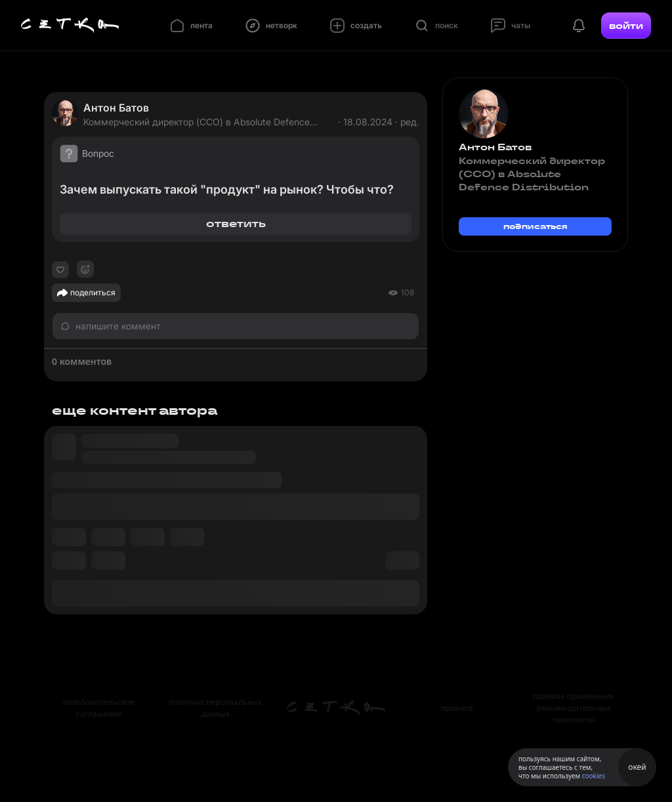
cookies (594, 776)
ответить (236, 223)
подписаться (535, 226)
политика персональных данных (215, 708)
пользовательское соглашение (99, 708)
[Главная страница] (70, 26)
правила (457, 708)
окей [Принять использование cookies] (637, 767)
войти (626, 26)
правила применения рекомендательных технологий (574, 708)
